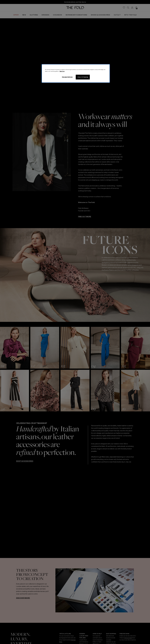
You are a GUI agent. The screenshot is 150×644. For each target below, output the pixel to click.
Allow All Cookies (83, 77)
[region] (76, 73)
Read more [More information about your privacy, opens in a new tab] (62, 71)
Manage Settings (67, 77)
